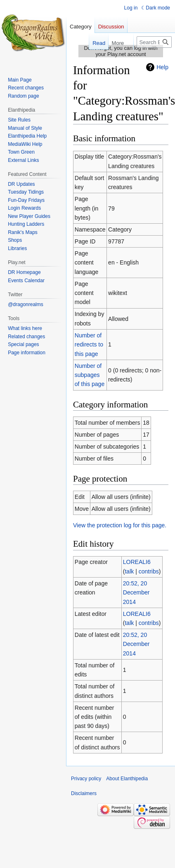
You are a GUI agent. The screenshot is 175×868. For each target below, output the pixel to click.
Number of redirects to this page (89, 345)
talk (129, 571)
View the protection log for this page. (120, 525)
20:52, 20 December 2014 (136, 593)
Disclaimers (84, 793)
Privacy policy (86, 779)
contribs (149, 571)
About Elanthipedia (127, 779)
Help (162, 67)
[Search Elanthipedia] (154, 42)
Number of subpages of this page (90, 375)
